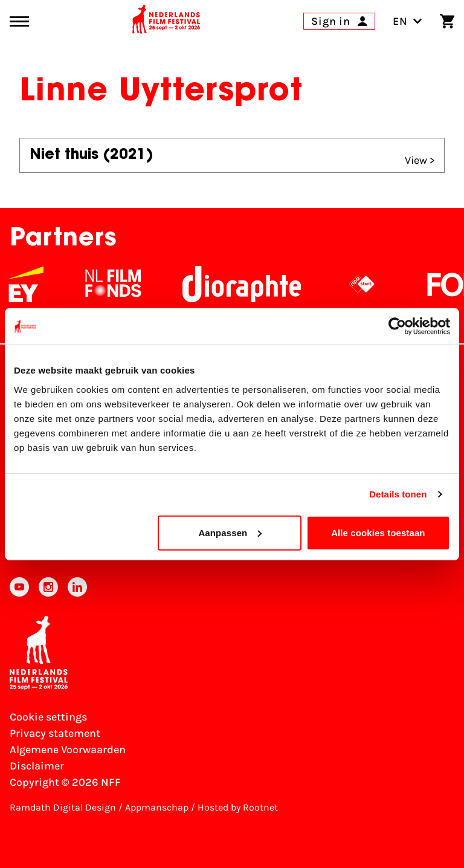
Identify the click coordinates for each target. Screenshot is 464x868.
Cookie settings (48, 717)
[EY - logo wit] (36, 284)
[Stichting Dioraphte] (251, 284)
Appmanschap (157, 807)
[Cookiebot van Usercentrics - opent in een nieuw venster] (397, 326)
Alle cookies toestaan (378, 532)
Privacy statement (55, 733)
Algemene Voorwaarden (68, 750)
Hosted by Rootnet (238, 807)
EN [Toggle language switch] (408, 21)
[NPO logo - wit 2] (372, 284)
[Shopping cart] (447, 21)
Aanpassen (230, 532)
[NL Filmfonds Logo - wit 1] (123, 284)
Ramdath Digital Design (63, 807)
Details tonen (398, 494)
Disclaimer (37, 766)
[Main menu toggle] (19, 21)
